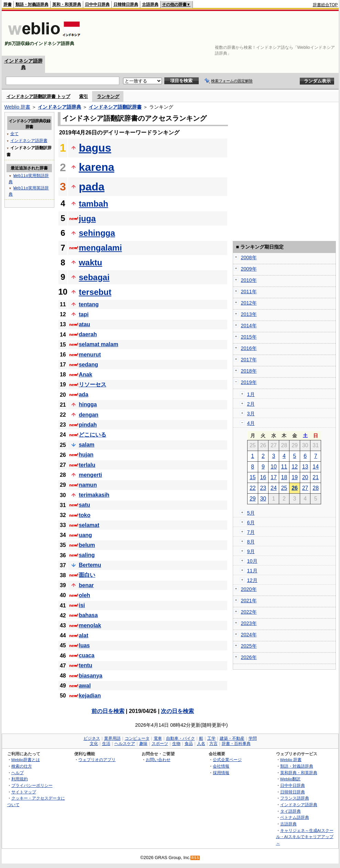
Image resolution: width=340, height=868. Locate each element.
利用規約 (20, 779)
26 (295, 488)
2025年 (249, 646)
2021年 (249, 601)
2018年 (249, 371)
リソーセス (92, 384)
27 (305, 488)
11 (284, 467)
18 (284, 477)
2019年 (249, 382)
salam (86, 445)
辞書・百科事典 (236, 744)
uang (85, 535)
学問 (253, 738)
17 (274, 477)
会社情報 (221, 766)
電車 (158, 738)
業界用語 (112, 738)
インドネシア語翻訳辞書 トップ (39, 96)
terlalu (87, 465)
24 (274, 488)
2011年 (249, 292)
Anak (85, 375)
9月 (251, 551)
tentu (85, 665)
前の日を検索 (108, 711)
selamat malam (98, 344)
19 (295, 477)
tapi (84, 314)
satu (84, 505)
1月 (251, 394)
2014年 (249, 326)
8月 (251, 542)
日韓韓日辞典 (126, 4)
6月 (251, 523)
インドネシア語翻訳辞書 (115, 107)
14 (316, 467)
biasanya (90, 676)
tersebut (95, 292)
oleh (84, 595)
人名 (201, 744)
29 (253, 499)
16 (263, 477)
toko (85, 515)
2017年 (249, 360)
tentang (89, 304)
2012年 (249, 303)
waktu (90, 262)
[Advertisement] (317, 33)
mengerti (90, 475)
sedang (88, 365)
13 (305, 467)
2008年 (249, 257)
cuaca (86, 655)
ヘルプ (18, 773)
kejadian (90, 696)
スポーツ (160, 744)
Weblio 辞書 (18, 107)
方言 (213, 744)
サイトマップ (24, 792)
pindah (88, 425)
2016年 (249, 348)
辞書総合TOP (325, 5)
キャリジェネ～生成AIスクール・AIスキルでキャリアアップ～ (305, 837)
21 (316, 477)
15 (253, 477)
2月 (251, 404)
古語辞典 (150, 4)
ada (84, 394)
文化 (94, 744)
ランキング (108, 96)
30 (263, 499)
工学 (211, 738)
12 (295, 467)
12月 (252, 580)
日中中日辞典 (97, 4)
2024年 (249, 635)
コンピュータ (137, 738)
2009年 (249, 269)
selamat (89, 525)
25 (284, 488)
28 (316, 488)
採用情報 (221, 773)
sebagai (94, 277)
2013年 (249, 314)
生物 (176, 744)
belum (87, 545)
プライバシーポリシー (32, 785)
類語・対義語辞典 (32, 4)
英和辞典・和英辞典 (299, 773)
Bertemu (90, 565)
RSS (195, 858)
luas (84, 645)
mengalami (100, 248)
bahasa (88, 615)
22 (253, 488)
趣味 (143, 744)
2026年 (249, 657)
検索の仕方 (22, 766)
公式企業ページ (227, 760)
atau (84, 324)
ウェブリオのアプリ (97, 760)
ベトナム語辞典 (295, 817)
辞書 (8, 4)
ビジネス (92, 738)
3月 (251, 414)
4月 (251, 423)
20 (305, 477)
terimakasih (94, 495)
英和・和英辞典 (67, 4)
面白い (87, 575)
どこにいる (92, 435)
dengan (89, 415)
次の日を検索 (177, 711)
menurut (90, 355)
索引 (84, 96)
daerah (88, 334)
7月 (251, 532)
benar (86, 585)
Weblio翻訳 (290, 779)
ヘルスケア (125, 744)
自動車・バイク (180, 738)
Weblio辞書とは (26, 760)
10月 (252, 561)
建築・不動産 (232, 738)
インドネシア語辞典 (59, 107)
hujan (86, 455)
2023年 (249, 623)
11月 (252, 571)
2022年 (249, 612)
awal (85, 686)
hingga (88, 404)
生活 (106, 744)
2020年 (249, 589)
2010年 (249, 280)
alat (84, 635)
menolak (90, 625)
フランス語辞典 (295, 798)
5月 (251, 513)
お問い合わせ (158, 760)
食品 (189, 744)
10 (274, 467)
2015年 (249, 337)
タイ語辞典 (290, 811)
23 (263, 488)
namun (88, 485)
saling (87, 555)
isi (82, 605)
